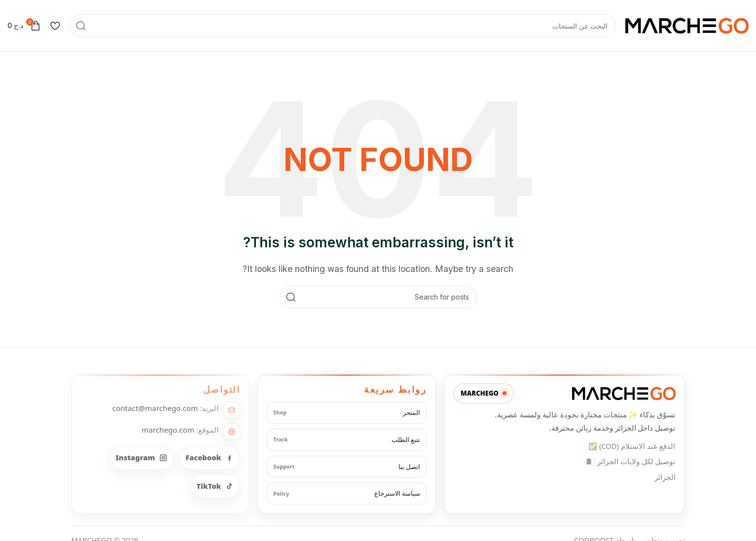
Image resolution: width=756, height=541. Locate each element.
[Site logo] (687, 25)
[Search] (342, 26)
